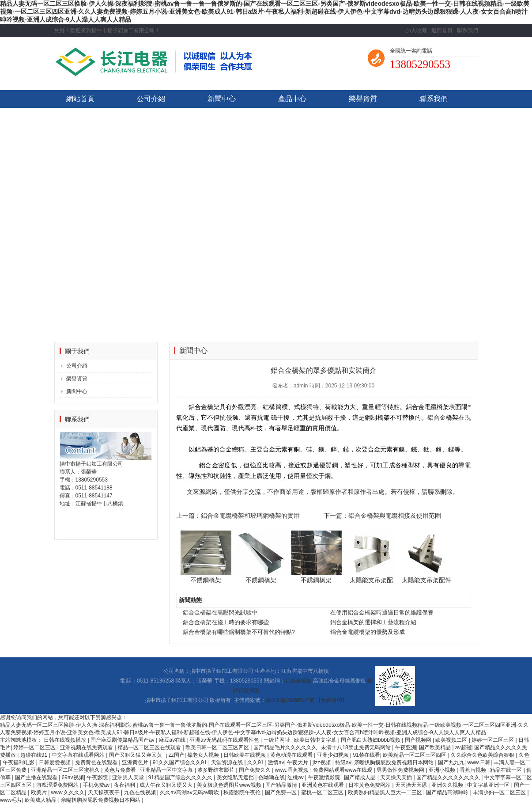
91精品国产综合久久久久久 (181, 777)
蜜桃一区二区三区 (323, 793)
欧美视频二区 (452, 740)
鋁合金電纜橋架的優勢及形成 (368, 632)
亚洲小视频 (443, 770)
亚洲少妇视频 (334, 755)
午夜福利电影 (19, 762)
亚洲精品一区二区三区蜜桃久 (66, 770)
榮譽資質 (363, 99)
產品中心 (292, 99)
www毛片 (11, 800)
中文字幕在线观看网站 (79, 755)
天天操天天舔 (412, 785)
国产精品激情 (282, 785)
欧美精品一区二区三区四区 (415, 755)
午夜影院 (98, 777)
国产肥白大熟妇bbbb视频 (371, 740)
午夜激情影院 (325, 777)
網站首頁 (80, 99)
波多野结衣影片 (217, 770)
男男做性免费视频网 (401, 770)
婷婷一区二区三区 (493, 740)
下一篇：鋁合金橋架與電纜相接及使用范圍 (382, 516)
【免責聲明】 (332, 700)
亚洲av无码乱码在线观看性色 (225, 740)
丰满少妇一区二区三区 (500, 793)
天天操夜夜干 (104, 793)
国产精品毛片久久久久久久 (286, 747)
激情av (276, 762)
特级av (343, 762)
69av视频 (73, 777)
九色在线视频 (141, 793)
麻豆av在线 (173, 740)
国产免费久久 (255, 770)
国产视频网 (419, 740)
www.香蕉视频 (293, 770)
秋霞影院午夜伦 (243, 793)
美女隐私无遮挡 (236, 777)
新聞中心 (222, 99)
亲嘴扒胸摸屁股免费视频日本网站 (394, 762)
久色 (524, 755)
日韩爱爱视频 (55, 762)
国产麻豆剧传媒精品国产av (123, 740)
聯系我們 (468, 30)
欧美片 (40, 793)
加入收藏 (416, 30)
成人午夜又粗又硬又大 (167, 785)
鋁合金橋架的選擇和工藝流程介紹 (373, 622)
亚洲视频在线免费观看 (87, 747)
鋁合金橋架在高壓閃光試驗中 (220, 612)
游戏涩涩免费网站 (58, 785)
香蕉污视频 (474, 770)
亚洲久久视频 (448, 785)
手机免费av (97, 785)
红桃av (296, 777)
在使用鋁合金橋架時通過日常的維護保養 (382, 612)
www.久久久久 (68, 793)
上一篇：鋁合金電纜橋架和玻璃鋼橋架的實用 (238, 516)
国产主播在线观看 (37, 777)
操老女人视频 (204, 755)
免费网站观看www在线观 (343, 770)
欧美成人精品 (41, 800)
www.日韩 (479, 762)
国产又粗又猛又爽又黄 (136, 755)
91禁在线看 (367, 755)
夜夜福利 (125, 785)
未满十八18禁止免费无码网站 (357, 747)
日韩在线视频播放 (66, 740)
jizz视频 (323, 762)
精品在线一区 (507, 770)
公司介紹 (151, 99)
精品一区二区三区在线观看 (150, 747)
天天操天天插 (397, 777)
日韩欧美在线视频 (245, 755)
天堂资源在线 (228, 762)
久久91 (256, 762)
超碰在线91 (35, 755)
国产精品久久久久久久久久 (449, 777)
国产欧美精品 (436, 747)
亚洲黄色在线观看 (323, 785)
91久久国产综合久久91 (181, 762)
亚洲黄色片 (136, 762)
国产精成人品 (360, 777)
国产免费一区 (281, 793)
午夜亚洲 (406, 747)
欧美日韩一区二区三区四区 (218, 747)
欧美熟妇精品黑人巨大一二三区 (386, 793)
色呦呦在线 (272, 777)
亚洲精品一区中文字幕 (167, 770)
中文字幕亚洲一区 (489, 785)
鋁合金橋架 (298, 681)
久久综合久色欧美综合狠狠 (483, 755)
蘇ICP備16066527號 (290, 700)
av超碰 (463, 747)
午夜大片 (298, 762)
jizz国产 (175, 755)
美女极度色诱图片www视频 (230, 785)
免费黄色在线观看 (97, 762)
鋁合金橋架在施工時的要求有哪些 (226, 622)
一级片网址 (277, 740)
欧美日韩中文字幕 (316, 740)
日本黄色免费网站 (370, 785)
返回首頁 (442, 30)
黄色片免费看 (121, 770)
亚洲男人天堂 (129, 777)
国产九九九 (451, 762)
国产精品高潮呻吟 (448, 793)
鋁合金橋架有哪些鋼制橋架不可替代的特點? (239, 632)
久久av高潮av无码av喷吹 (190, 793)
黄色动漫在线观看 (292, 755)
